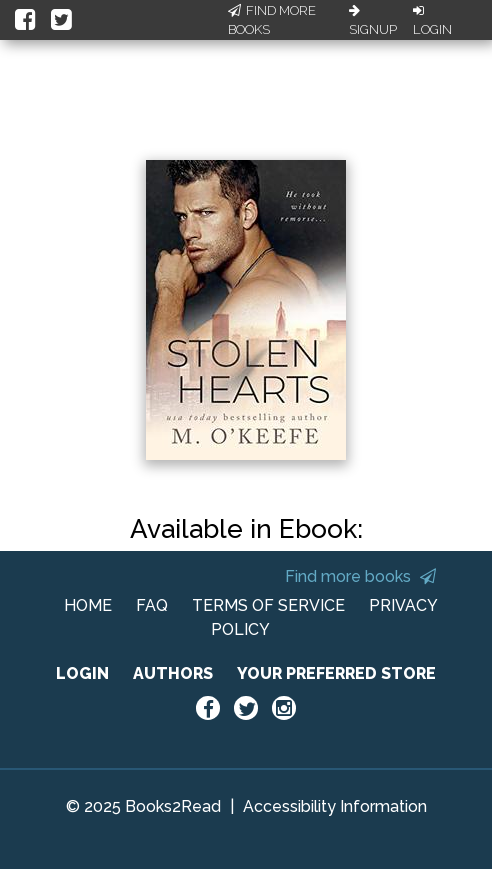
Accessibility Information (335, 806)
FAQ (152, 605)
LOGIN (82, 673)
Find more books (360, 576)
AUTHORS (173, 673)
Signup (373, 21)
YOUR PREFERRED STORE (336, 673)
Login (432, 21)
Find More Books (272, 20)
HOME (88, 605)
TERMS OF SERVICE (268, 605)
